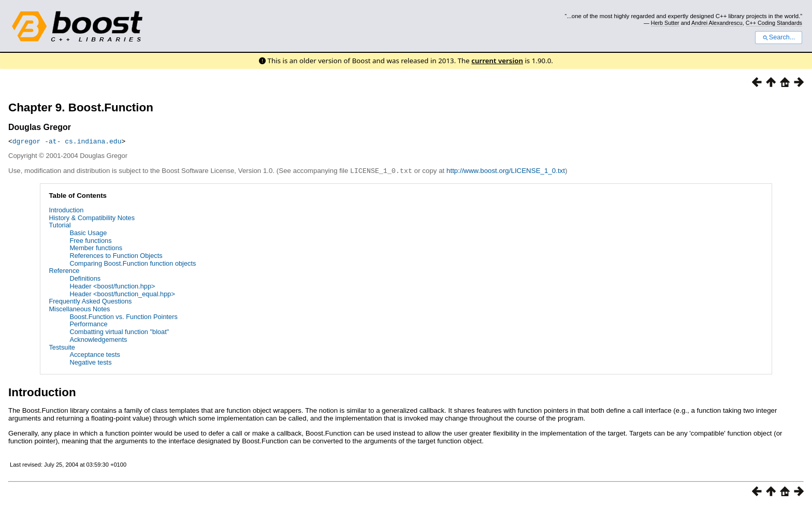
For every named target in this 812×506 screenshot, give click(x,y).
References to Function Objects (116, 255)
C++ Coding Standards (774, 23)
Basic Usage (88, 232)
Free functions (90, 240)
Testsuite (62, 347)
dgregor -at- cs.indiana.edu (67, 141)
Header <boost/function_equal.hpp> (122, 293)
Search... (779, 37)
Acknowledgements (98, 339)
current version (497, 61)
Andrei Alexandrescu (717, 23)
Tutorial (60, 225)
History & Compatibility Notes (92, 217)
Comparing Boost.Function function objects (133, 263)
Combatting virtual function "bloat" (119, 331)
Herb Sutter (665, 23)
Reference (64, 270)
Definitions (85, 278)
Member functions (96, 247)
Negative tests (90, 362)
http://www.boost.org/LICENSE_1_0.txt (506, 171)
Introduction (66, 209)
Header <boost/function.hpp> (112, 286)
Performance (88, 323)
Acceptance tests (95, 354)
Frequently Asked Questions (90, 301)
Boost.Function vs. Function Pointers (123, 316)
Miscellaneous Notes (79, 308)
